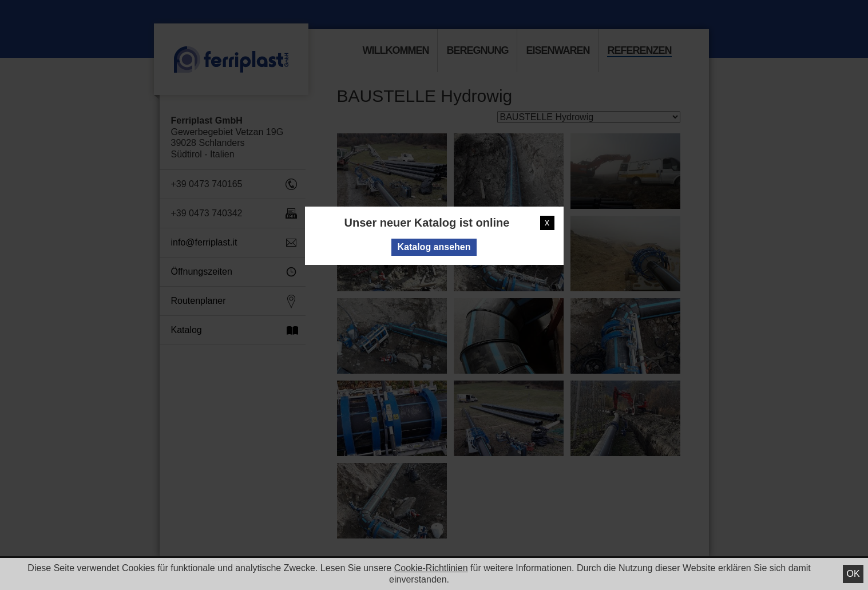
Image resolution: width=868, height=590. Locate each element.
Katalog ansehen (434, 247)
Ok (853, 574)
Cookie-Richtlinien (431, 568)
